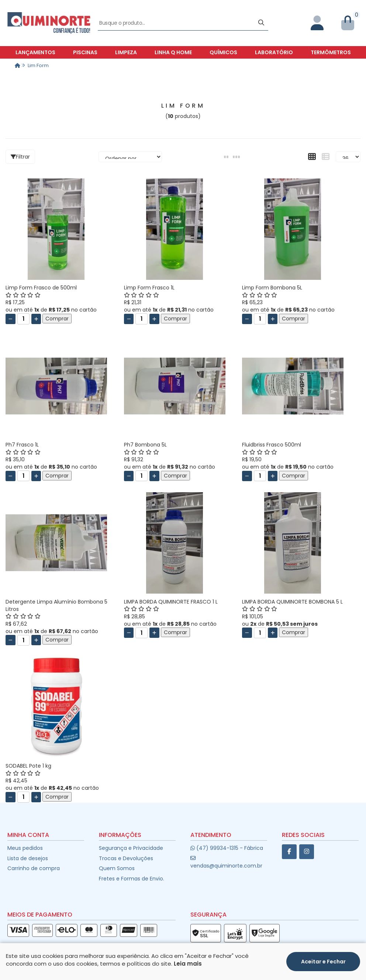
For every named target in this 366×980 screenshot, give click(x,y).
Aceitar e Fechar (323, 962)
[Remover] (11, 319)
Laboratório (274, 52)
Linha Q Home (173, 52)
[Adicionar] (36, 319)
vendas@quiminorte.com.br (226, 862)
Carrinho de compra (34, 868)
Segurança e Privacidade (131, 848)
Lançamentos (35, 52)
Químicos (223, 52)
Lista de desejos (28, 858)
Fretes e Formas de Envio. (132, 879)
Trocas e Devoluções (126, 858)
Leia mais (188, 964)
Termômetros (331, 52)
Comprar (57, 319)
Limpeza (126, 52)
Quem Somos (117, 868)
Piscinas (85, 52)
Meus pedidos (25, 848)
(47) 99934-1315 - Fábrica (227, 848)
